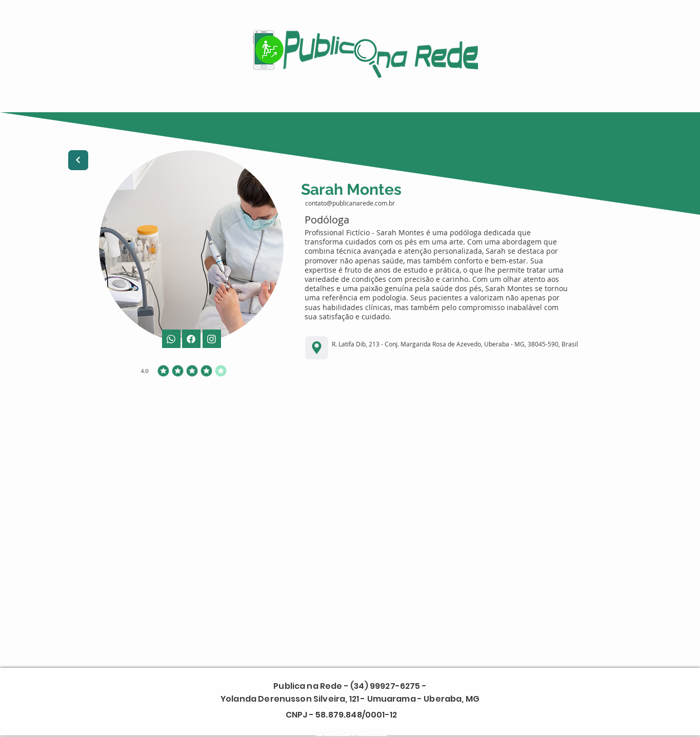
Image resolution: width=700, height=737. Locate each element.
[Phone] (171, 339)
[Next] (78, 160)
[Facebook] (212, 339)
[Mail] (191, 339)
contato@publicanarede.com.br (350, 203)
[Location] (317, 348)
